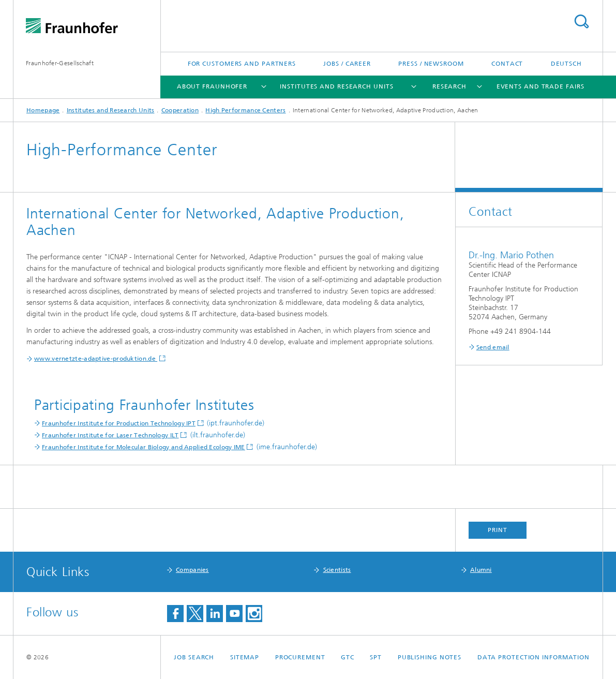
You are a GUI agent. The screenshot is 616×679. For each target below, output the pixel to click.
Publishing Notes (430, 657)
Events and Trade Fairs (540, 86)
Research (449, 86)
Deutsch (566, 64)
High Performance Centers (245, 110)
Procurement (300, 657)
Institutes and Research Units (336, 86)
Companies (192, 570)
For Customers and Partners (242, 64)
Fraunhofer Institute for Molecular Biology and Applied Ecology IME (144, 447)
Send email (493, 347)
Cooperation (180, 110)
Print (498, 530)
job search (194, 657)
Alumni (481, 570)
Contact (507, 64)
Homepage (43, 110)
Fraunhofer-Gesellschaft (60, 63)
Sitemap (245, 657)
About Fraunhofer (212, 86)
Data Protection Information (534, 657)
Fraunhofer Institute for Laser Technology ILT (110, 435)
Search (581, 21)
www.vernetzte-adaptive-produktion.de (96, 359)
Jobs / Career (347, 64)
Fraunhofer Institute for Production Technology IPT (119, 423)
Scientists (337, 570)
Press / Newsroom (431, 64)
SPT (376, 657)
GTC (348, 657)
